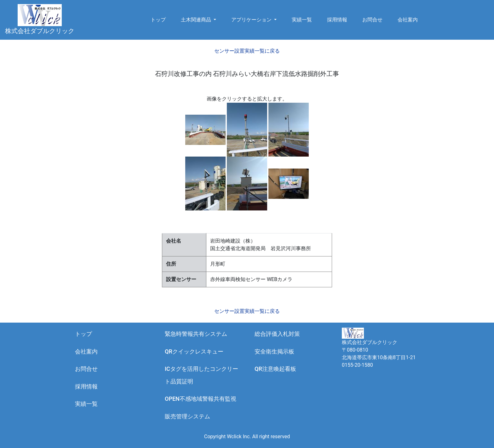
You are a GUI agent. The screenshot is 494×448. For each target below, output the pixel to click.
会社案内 (408, 20)
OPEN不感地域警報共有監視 (201, 399)
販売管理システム (187, 416)
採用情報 (337, 20)
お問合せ (372, 20)
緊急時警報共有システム (196, 334)
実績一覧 (302, 20)
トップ (158, 20)
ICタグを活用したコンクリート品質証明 (201, 375)
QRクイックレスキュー (194, 351)
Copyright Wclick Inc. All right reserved (247, 437)
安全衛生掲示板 (274, 351)
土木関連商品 (197, 20)
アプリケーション (252, 20)
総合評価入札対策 (277, 334)
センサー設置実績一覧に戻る (247, 51)
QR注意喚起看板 (275, 369)
